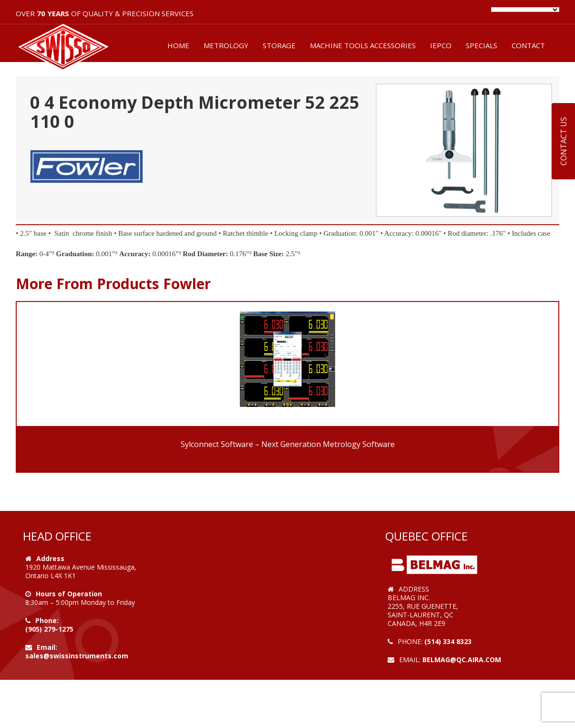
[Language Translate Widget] (525, 10)
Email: (47, 647)
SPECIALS (482, 45)
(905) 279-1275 (49, 629)
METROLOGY (226, 45)
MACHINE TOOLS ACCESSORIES (363, 45)
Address (50, 558)
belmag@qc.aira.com (462, 660)
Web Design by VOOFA (426, 668)
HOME (178, 45)
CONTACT (528, 45)
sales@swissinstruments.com (77, 656)
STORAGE (279, 45)
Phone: (47, 620)
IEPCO (441, 45)
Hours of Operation (69, 594)
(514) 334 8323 (448, 641)
